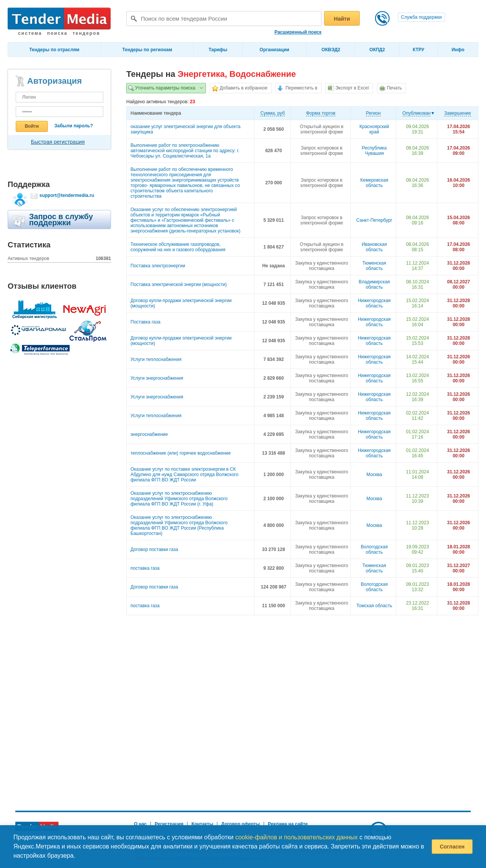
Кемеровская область (374, 183)
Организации (274, 50)
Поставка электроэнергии (158, 266)
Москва (374, 475)
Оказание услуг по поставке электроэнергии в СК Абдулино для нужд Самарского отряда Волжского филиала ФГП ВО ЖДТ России (184, 475)
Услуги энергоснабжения (157, 378)
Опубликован (417, 113)
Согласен (452, 847)
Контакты (202, 824)
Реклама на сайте (288, 824)
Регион (373, 113)
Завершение (458, 113)
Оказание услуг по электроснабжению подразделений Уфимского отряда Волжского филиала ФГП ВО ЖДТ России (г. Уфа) (179, 499)
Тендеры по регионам (147, 50)
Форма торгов (321, 113)
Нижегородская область (374, 303)
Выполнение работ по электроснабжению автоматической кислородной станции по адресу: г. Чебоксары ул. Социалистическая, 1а (185, 151)
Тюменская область (374, 266)
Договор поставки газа (154, 549)
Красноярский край (374, 129)
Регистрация (169, 824)
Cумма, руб (272, 113)
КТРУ (418, 50)
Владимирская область (374, 284)
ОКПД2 (377, 50)
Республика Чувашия (374, 151)
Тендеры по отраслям (55, 50)
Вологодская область (374, 549)
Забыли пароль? (74, 126)
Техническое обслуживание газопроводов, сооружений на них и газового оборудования (178, 247)
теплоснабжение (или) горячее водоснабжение (181, 453)
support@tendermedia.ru (67, 195)
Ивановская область (374, 247)
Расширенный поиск (298, 32)
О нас (140, 824)
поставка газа (145, 568)
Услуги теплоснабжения (156, 359)
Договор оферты (241, 824)
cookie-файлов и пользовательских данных (297, 837)
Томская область (374, 606)
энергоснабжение (149, 434)
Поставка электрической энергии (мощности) (179, 284)
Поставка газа (145, 322)
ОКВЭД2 (331, 50)
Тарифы (218, 50)
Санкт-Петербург (374, 220)
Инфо (458, 50)
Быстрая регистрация (58, 142)
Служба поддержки (422, 17)
